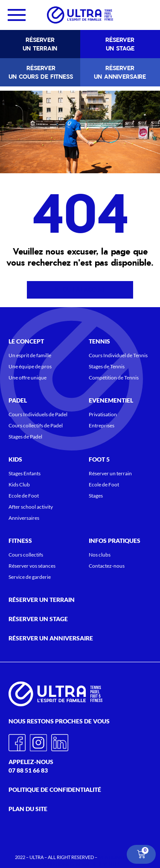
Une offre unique (28, 378)
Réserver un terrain (40, 44)
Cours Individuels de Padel (38, 414)
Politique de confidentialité (55, 789)
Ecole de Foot (24, 496)
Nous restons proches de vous (61, 721)
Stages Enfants (25, 473)
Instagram (38, 740)
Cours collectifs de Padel (36, 425)
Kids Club (19, 484)
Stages (96, 496)
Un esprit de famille (30, 355)
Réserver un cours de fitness (41, 72)
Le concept (28, 341)
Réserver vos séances (32, 566)
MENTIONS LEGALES (120, 857)
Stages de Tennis (107, 366)
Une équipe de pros (30, 366)
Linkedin (60, 740)
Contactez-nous (107, 566)
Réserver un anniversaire (120, 72)
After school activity (31, 507)
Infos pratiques (117, 541)
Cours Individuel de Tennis (118, 355)
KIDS (17, 459)
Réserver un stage (120, 44)
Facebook (17, 740)
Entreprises (102, 425)
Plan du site (28, 809)
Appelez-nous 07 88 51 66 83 (31, 766)
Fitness (22, 541)
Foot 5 (101, 459)
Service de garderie (30, 577)
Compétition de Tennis (114, 378)
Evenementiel (113, 400)
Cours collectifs (26, 555)
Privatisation (103, 414)
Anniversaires (24, 518)
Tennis (102, 341)
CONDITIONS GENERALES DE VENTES (80, 864)
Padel (20, 400)
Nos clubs (100, 555)
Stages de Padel (25, 437)
